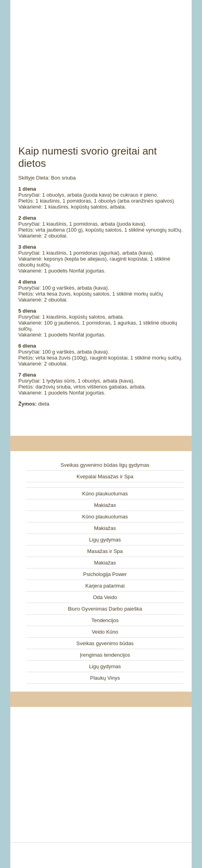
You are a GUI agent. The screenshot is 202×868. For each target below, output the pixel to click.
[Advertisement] (101, 64)
